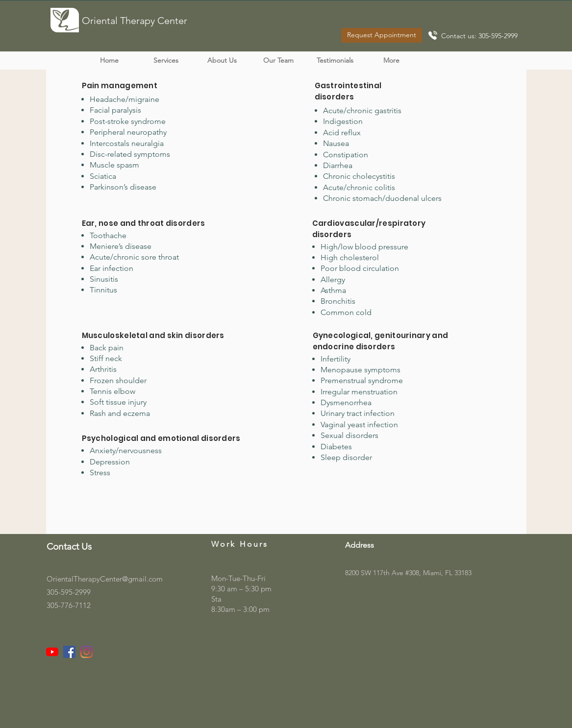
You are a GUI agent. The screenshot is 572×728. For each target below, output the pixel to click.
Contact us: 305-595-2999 (479, 36)
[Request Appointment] (382, 35)
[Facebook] (69, 652)
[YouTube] (52, 652)
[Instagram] (87, 652)
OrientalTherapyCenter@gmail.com (105, 579)
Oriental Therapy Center (135, 21)
